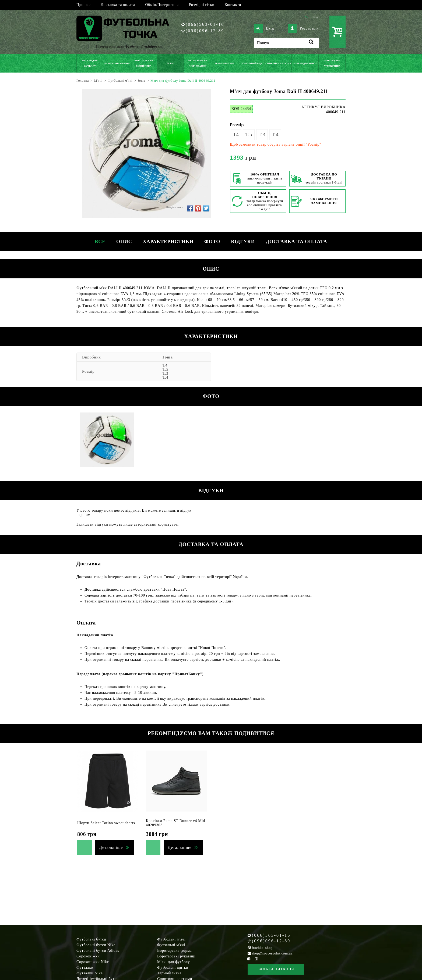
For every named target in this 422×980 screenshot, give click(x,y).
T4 (236, 135)
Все (100, 242)
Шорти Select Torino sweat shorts (106, 823)
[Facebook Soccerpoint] (249, 959)
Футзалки (85, 968)
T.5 (249, 135)
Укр (307, 17)
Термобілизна (169, 973)
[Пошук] (286, 43)
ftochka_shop (262, 948)
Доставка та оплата (118, 5)
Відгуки (243, 242)
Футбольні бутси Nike (96, 945)
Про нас (83, 5)
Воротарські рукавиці (176, 956)
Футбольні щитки (173, 968)
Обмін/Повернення (162, 5)
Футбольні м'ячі (171, 939)
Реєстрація (303, 28)
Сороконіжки (88, 956)
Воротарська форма (174, 951)
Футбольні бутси (91, 939)
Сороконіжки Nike (93, 962)
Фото (212, 242)
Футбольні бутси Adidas (98, 951)
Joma (168, 357)
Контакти (233, 5)
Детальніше (111, 847)
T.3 (262, 135)
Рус (316, 17)
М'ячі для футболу (174, 962)
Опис (124, 242)
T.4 (275, 135)
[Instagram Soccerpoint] (256, 959)
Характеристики (168, 242)
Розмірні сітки (202, 5)
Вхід (264, 28)
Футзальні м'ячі (171, 945)
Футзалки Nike (89, 973)
